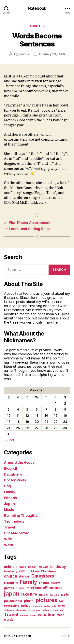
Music (9, 510)
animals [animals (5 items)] (11, 567)
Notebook (37, 8)
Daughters (37, 26)
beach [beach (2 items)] (32, 567)
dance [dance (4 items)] (24, 576)
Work (8, 545)
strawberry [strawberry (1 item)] (22, 610)
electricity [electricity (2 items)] (11, 583)
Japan (9, 504)
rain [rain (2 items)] (62, 601)
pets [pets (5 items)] (65, 594)
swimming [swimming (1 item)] (35, 610)
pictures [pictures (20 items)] (46, 600)
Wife (8, 539)
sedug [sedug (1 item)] (47, 606)
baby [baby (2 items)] (23, 567)
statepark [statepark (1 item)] (9, 610)
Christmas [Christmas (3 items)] (49, 571)
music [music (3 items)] (44, 594)
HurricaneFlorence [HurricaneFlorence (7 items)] (44, 588)
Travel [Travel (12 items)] (11, 614)
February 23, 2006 (52, 54)
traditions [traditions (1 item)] (58, 610)
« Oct (10, 440)
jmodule (24, 54)
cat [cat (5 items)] (22, 571)
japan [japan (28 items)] (12, 594)
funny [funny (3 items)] (56, 583)
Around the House (19, 463)
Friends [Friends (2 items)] (44, 583)
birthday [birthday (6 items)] (58, 567)
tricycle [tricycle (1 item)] (24, 615)
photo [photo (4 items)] (29, 601)
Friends (10, 498)
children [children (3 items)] (33, 571)
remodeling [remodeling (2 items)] (12, 606)
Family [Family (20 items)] (29, 582)
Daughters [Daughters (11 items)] (43, 576)
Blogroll (11, 468)
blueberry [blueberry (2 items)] (11, 571)
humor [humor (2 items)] (20, 588)
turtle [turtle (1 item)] (33, 615)
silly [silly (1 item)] (54, 606)
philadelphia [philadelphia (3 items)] (13, 601)
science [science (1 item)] (37, 606)
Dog (7, 486)
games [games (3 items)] (9, 588)
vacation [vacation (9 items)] (46, 615)
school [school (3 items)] (26, 606)
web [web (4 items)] (61, 615)
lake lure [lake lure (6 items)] (29, 594)
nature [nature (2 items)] (54, 595)
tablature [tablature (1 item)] (46, 610)
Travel (9, 527)
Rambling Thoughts (21, 515)
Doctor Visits (15, 480)
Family (10, 492)
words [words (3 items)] (9, 620)
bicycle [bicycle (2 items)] (43, 567)
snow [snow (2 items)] (62, 606)
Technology (14, 521)
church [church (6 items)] (10, 576)
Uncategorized (17, 533)
